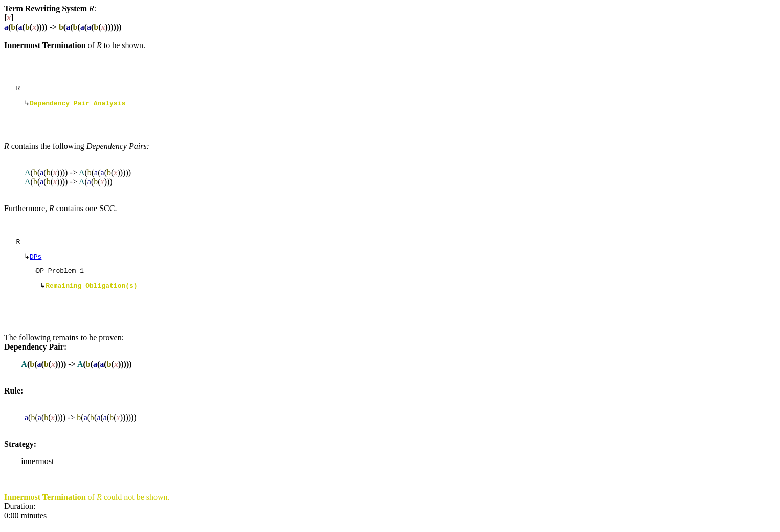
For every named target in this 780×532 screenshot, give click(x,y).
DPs (36, 261)
